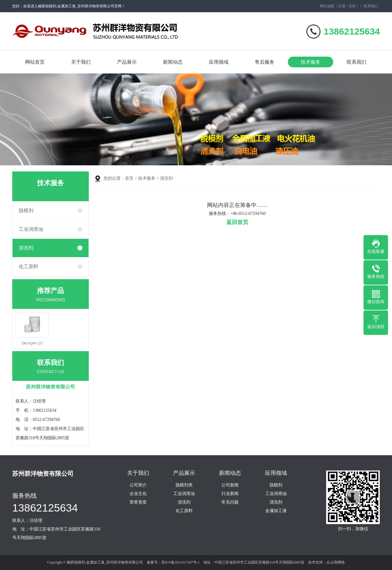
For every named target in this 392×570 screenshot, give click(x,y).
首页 (129, 178)
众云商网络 (336, 562)
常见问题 (230, 502)
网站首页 (35, 62)
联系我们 (371, 6)
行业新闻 (230, 494)
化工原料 (28, 266)
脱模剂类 (184, 485)
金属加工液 (276, 511)
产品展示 (127, 62)
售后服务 (265, 62)
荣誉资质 (138, 502)
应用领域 (219, 62)
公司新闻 (230, 485)
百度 (342, 6)
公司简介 (138, 485)
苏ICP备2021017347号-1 (181, 562)
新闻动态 (173, 62)
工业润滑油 (31, 229)
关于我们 (81, 62)
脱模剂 (26, 210)
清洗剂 (26, 248)
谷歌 (352, 6)
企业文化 (138, 494)
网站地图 (327, 6)
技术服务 (311, 62)
